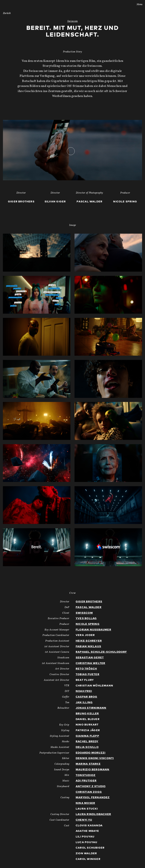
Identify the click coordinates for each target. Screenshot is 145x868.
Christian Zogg (89, 792)
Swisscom (84, 613)
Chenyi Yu (84, 820)
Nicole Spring (88, 624)
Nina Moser (85, 803)
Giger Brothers (89, 602)
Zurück (7, 13)
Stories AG (10, 4)
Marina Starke (88, 764)
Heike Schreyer (89, 641)
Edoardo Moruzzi (91, 753)
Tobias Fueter (88, 674)
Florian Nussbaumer (93, 630)
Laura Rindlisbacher (93, 814)
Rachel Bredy (87, 741)
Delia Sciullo (87, 747)
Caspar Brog (86, 697)
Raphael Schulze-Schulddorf (101, 652)
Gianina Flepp (87, 736)
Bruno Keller (87, 714)
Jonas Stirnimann (91, 708)
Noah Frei (84, 691)
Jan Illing (84, 702)
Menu (137, 4)
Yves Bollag (86, 618)
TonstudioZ (86, 775)
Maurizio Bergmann (93, 770)
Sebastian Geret (90, 658)
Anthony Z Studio (91, 786)
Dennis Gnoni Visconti (95, 758)
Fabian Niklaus (88, 646)
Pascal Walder (89, 607)
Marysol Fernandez (93, 797)
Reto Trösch (86, 669)
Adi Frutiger (86, 781)
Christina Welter (90, 663)
